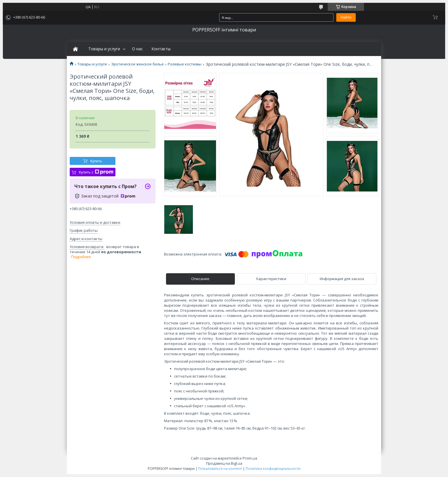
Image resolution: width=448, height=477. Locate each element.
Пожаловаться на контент (220, 469)
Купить (96, 161)
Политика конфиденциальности (273, 469)
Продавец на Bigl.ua (224, 463)
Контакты (161, 49)
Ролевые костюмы (185, 64)
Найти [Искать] (346, 17)
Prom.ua (250, 458)
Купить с (96, 172)
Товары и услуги (104, 49)
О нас (137, 49)
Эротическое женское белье (137, 64)
